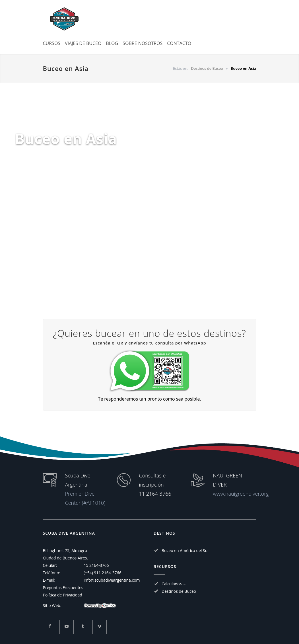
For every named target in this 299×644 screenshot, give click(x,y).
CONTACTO (179, 43)
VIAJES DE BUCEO (83, 43)
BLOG (112, 43)
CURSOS (52, 43)
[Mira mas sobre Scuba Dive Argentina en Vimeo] (100, 627)
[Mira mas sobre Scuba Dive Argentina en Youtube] (67, 627)
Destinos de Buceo (179, 591)
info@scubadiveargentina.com (112, 580)
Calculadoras (174, 584)
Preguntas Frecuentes (63, 587)
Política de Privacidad (63, 595)
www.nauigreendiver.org (241, 494)
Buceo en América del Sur (185, 550)
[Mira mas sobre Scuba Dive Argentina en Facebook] (50, 627)
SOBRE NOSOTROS (143, 43)
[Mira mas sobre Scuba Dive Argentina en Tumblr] (83, 627)
